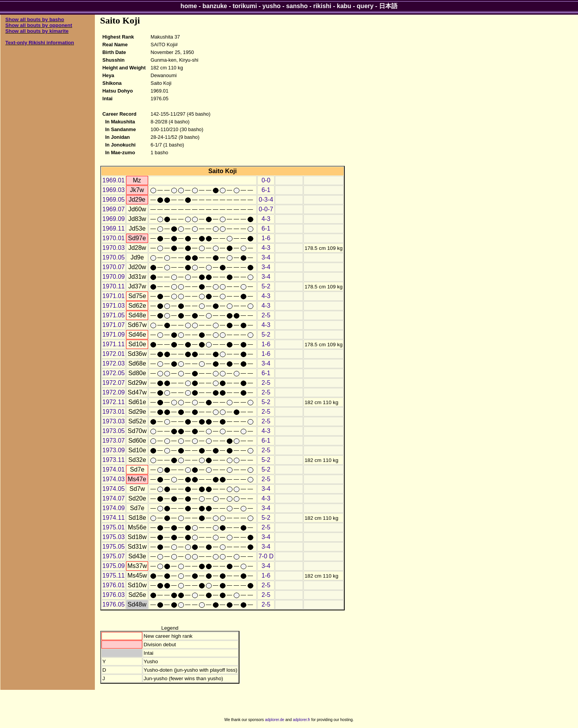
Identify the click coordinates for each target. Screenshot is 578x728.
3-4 (266, 257)
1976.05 (114, 604)
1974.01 (114, 469)
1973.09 (114, 450)
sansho (297, 6)
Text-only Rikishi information (40, 43)
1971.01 (114, 296)
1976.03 (114, 595)
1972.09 (114, 392)
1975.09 (114, 566)
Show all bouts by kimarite (37, 31)
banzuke (215, 6)
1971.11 (114, 344)
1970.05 (114, 257)
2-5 (266, 315)
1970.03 (114, 248)
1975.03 (114, 537)
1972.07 (114, 383)
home (189, 6)
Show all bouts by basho (35, 19)
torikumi (245, 6)
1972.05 (114, 373)
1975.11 (114, 575)
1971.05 (114, 315)
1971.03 (114, 306)
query (365, 6)
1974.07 (114, 498)
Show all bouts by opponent (39, 25)
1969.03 (114, 190)
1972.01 (114, 354)
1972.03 (114, 363)
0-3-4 (266, 200)
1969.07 (114, 209)
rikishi (322, 6)
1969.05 (114, 200)
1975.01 (114, 527)
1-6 (266, 238)
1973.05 (114, 431)
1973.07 (114, 441)
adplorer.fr (301, 720)
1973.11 (114, 460)
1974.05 (114, 489)
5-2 (266, 286)
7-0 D (266, 556)
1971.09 (114, 335)
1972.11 (114, 402)
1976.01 (114, 585)
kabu (344, 6)
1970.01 (114, 238)
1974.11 (114, 518)
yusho (272, 6)
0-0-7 (266, 209)
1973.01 (114, 412)
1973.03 (114, 421)
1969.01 (114, 180)
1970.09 (114, 277)
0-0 (266, 180)
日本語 (388, 6)
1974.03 (114, 479)
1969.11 (114, 228)
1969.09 (114, 219)
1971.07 (114, 325)
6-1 (266, 190)
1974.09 (114, 508)
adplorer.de (275, 720)
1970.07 (114, 267)
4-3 (266, 219)
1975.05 (114, 547)
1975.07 (114, 556)
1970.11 (114, 286)
